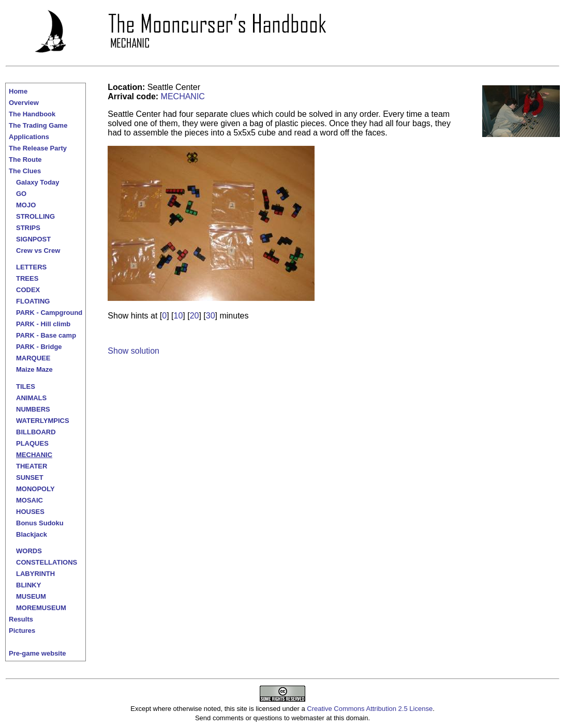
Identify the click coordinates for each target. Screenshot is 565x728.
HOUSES (30, 512)
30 (211, 316)
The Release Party (38, 148)
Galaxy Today (38, 182)
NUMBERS (33, 409)
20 (195, 316)
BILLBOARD (36, 432)
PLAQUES (32, 443)
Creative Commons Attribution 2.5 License (370, 709)
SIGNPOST (33, 239)
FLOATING (33, 301)
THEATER (32, 466)
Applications (29, 137)
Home (18, 91)
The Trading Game (38, 125)
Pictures (22, 631)
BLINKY (28, 585)
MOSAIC (29, 500)
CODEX (28, 290)
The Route (25, 160)
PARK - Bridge (39, 347)
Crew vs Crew (38, 251)
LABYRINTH (35, 574)
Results (21, 619)
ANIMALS (31, 398)
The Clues (25, 171)
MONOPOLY (35, 489)
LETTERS (31, 267)
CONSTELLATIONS (47, 562)
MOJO (26, 205)
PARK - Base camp (46, 335)
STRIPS (28, 228)
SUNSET (30, 477)
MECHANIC (34, 455)
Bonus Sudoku (40, 523)
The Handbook (32, 114)
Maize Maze (34, 369)
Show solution (133, 351)
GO (21, 194)
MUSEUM (31, 596)
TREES (27, 278)
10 (179, 316)
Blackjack (32, 534)
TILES (26, 386)
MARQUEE (33, 358)
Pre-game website (38, 653)
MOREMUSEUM (41, 608)
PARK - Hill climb (43, 324)
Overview (24, 103)
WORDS (29, 551)
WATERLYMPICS (43, 421)
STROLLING (35, 216)
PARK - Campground (49, 313)
